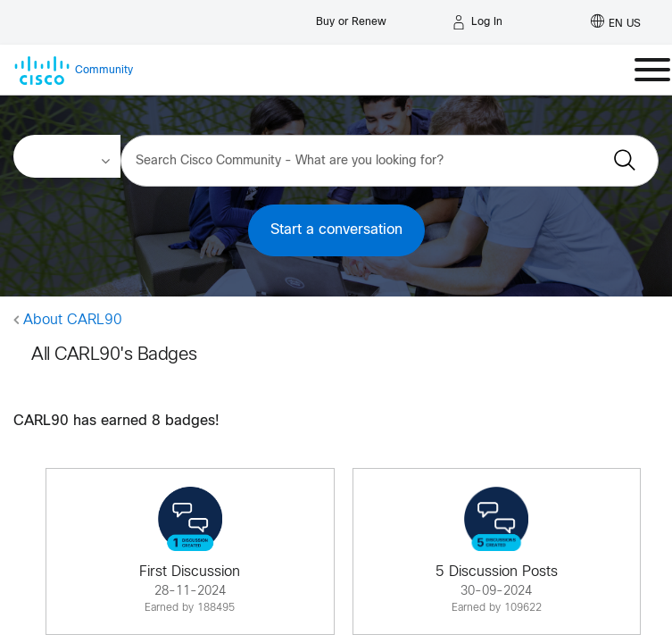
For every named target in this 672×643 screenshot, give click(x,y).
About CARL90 (73, 320)
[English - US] (616, 22)
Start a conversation (336, 230)
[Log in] (477, 22)
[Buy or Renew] (351, 17)
